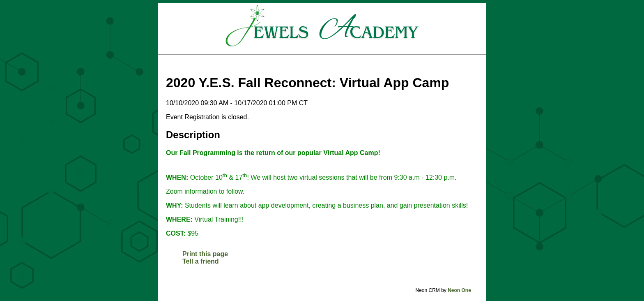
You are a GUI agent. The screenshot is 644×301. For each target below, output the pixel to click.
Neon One (459, 290)
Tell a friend (201, 261)
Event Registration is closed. (207, 117)
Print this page (205, 254)
